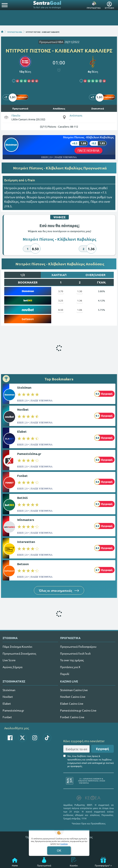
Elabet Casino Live (72, 703)
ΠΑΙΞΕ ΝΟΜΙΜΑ (89, 150)
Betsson (23, 564)
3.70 (61, 291)
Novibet (23, 409)
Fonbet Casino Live (72, 717)
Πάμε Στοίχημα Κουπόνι (17, 647)
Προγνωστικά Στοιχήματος (19, 653)
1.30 (80, 291)
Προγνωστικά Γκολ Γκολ (75, 653)
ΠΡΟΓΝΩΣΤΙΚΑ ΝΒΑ (15, 32)
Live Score (9, 660)
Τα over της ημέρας (72, 660)
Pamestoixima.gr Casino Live (78, 710)
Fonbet (22, 476)
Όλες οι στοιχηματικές (59, 590)
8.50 (61, 310)
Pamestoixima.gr (29, 454)
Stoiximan (24, 387)
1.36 (80, 300)
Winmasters (26, 520)
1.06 (80, 310)
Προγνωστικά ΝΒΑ (51, 42)
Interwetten (26, 542)
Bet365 (22, 498)
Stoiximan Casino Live (74, 690)
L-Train (30, 180)
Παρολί (65, 674)
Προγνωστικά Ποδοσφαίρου (78, 647)
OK (59, 850)
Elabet (22, 431)
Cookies (64, 844)
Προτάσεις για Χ (70, 667)
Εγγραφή (102, 749)
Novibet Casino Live (73, 697)
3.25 (61, 300)
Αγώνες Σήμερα (13, 667)
